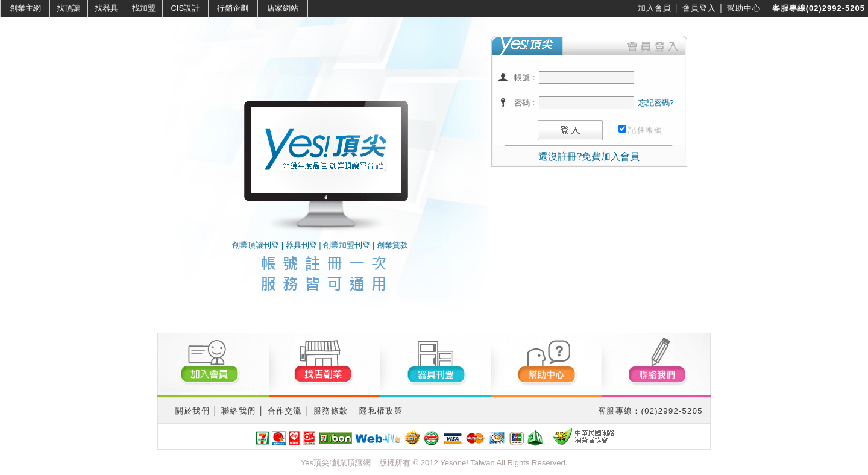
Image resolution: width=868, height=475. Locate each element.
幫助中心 (744, 8)
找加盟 (144, 8)
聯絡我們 (238, 411)
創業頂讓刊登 (256, 245)
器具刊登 (301, 245)
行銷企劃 (233, 8)
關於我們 (193, 411)
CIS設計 (185, 8)
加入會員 (655, 8)
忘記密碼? (656, 103)
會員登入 (699, 8)
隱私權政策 (381, 411)
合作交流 (285, 411)
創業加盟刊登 (347, 245)
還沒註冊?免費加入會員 (589, 156)
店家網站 (283, 8)
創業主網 (25, 8)
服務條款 (331, 411)
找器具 (106, 8)
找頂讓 (68, 8)
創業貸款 (392, 245)
